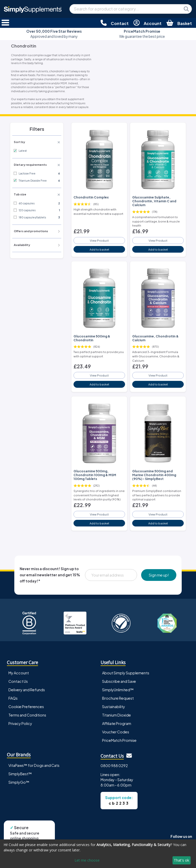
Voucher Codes (116, 732)
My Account (19, 673)
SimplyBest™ (20, 774)
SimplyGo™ (19, 782)
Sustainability (114, 707)
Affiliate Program (117, 723)
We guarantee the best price (142, 34)
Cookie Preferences (26, 707)
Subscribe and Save (119, 681)
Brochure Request (118, 698)
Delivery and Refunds (27, 690)
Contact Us (18, 681)
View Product (99, 240)
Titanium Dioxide (117, 715)
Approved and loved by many (54, 34)
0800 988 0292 (114, 766)
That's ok (181, 860)
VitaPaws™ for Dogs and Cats (34, 765)
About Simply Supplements (126, 673)
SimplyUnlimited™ (118, 690)
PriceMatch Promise (119, 740)
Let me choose (87, 860)
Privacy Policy (20, 723)
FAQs (13, 698)
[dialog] (98, 854)
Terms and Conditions (27, 715)
